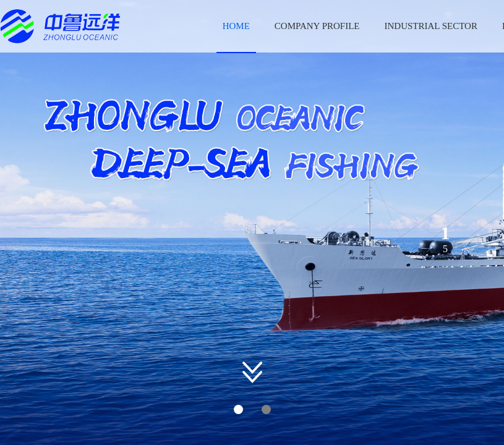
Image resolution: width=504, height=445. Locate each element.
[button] (252, 367)
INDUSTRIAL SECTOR (430, 26)
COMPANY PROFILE (317, 26)
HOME (236, 26)
